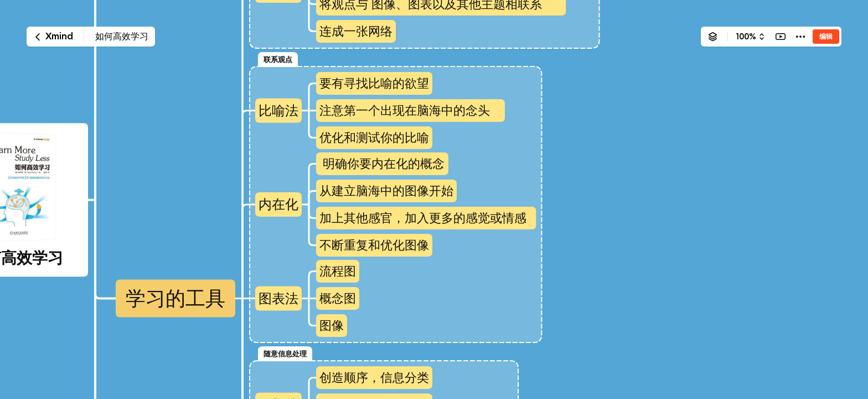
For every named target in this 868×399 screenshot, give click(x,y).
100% (746, 37)
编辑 (826, 36)
